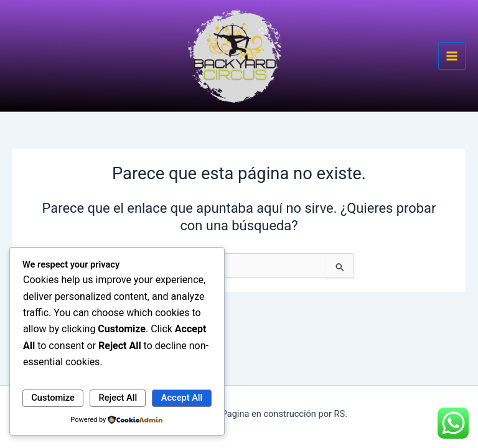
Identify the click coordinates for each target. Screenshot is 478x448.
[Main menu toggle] (452, 56)
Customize (53, 398)
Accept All (182, 398)
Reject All (118, 398)
